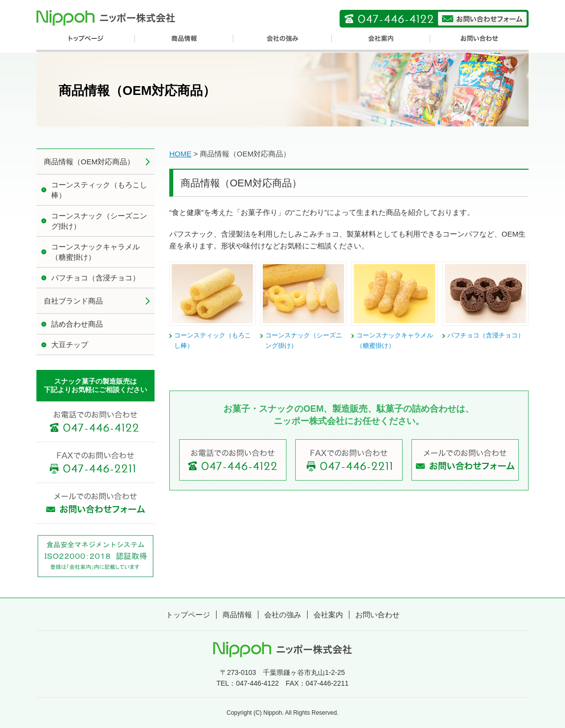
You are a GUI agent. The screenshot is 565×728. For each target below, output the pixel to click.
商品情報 (237, 615)
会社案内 (328, 615)
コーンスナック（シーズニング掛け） (99, 221)
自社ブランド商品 (73, 301)
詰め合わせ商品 (77, 324)
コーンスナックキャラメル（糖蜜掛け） (95, 252)
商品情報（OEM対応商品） (89, 162)
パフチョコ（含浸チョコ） (486, 335)
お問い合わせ (377, 615)
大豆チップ (70, 345)
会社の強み (283, 615)
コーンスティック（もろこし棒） (99, 190)
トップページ (188, 615)
